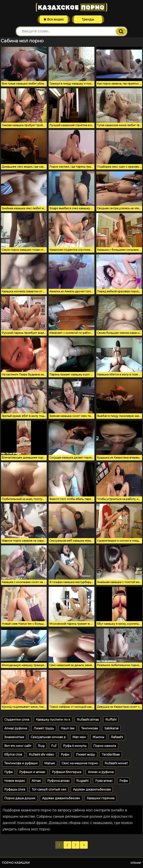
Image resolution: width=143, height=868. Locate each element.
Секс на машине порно (80, 763)
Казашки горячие (101, 798)
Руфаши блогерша (67, 772)
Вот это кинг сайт (18, 746)
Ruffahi (111, 720)
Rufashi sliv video (41, 755)
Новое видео (15, 781)
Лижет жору (85, 755)
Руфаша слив (15, 789)
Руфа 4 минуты (75, 746)
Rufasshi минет (116, 763)
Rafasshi (117, 737)
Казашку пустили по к (53, 720)
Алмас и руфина (101, 772)
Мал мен (79, 737)
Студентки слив (17, 720)
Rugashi (82, 781)
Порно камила (105, 746)
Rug (41, 746)
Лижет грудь (44, 728)
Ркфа (123, 781)
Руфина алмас (58, 781)
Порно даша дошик (20, 798)
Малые (50, 763)
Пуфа (8, 772)
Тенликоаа (89, 728)
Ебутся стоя (13, 755)
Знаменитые (14, 737)
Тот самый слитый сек (49, 789)
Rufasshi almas (88, 720)
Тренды (88, 19)
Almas (36, 781)
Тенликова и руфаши (21, 763)
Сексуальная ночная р (48, 737)
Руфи (65, 755)
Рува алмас (104, 781)
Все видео (54, 19)
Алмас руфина (16, 728)
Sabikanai (111, 728)
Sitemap (136, 863)
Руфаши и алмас (32, 772)
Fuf (54, 746)
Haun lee (68, 728)
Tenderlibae (111, 755)
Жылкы (98, 737)
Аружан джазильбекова (92, 789)
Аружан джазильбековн (61, 798)
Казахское (71, 7)
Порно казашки (16, 863)
